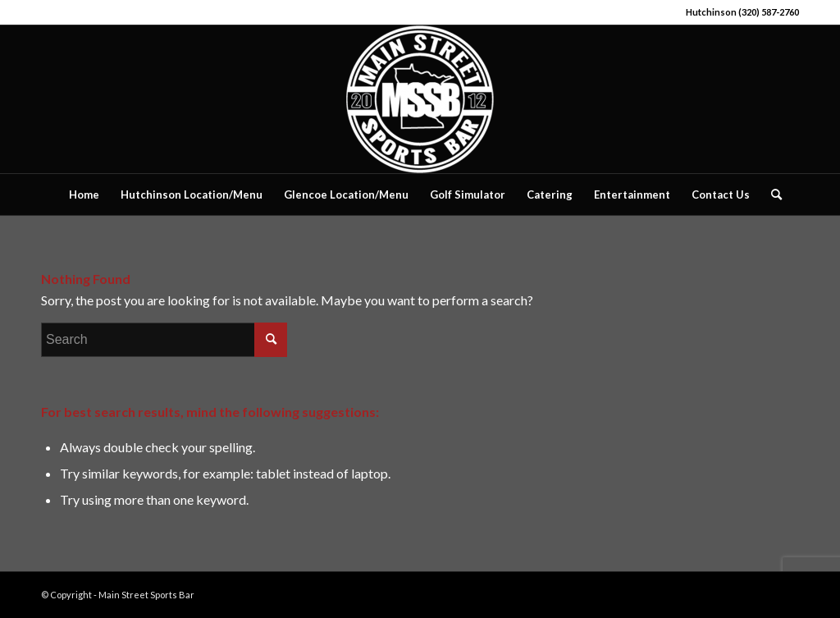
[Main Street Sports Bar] (420, 99)
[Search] (771, 195)
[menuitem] (84, 195)
